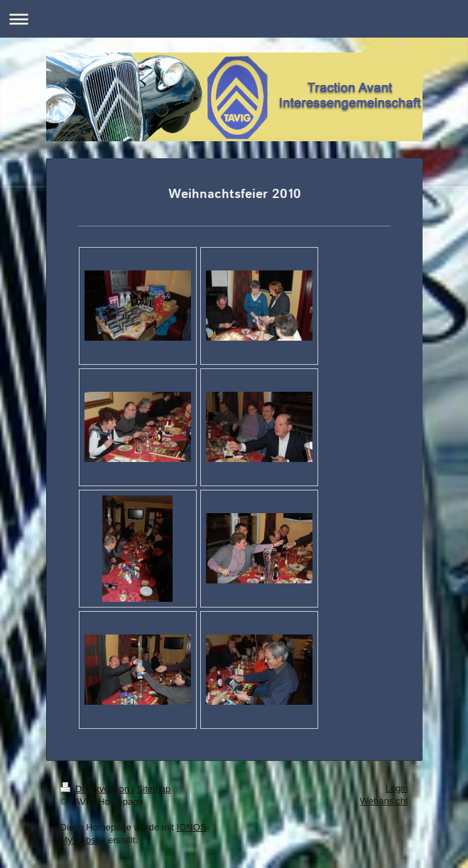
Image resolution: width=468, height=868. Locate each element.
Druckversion (96, 789)
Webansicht (384, 801)
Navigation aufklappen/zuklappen (234, 19)
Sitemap (154, 789)
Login (397, 788)
